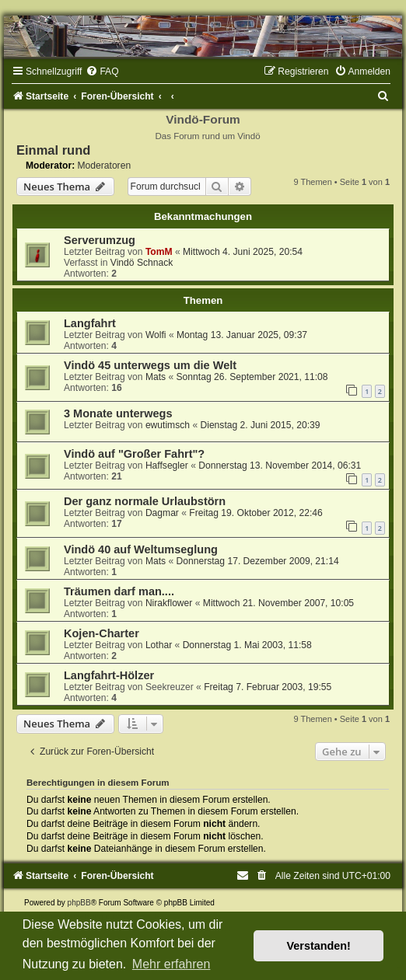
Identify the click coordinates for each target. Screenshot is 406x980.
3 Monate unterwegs (118, 413)
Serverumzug (100, 240)
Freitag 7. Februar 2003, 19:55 (268, 687)
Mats (156, 377)
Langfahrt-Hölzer (109, 675)
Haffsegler (167, 466)
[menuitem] (102, 71)
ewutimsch (168, 425)
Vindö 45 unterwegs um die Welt (150, 365)
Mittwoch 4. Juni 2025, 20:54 (243, 252)
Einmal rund (53, 150)
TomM (159, 252)
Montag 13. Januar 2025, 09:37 (242, 335)
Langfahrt (90, 323)
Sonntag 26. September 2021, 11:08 (252, 377)
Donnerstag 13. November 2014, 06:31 (280, 466)
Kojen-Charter (101, 633)
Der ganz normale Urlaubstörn (145, 501)
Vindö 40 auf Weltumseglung (141, 549)
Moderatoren (105, 166)
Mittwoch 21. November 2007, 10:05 (278, 603)
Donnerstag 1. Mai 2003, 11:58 (247, 645)
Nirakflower (169, 603)
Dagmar (162, 513)
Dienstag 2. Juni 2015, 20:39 (260, 425)
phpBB (79, 903)
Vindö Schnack (142, 263)
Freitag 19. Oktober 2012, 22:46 (255, 513)
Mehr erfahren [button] (171, 964)
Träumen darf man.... (119, 591)
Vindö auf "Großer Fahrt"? (134, 454)
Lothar (159, 645)
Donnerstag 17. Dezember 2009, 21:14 (258, 561)
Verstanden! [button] (319, 946)
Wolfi (156, 335)
